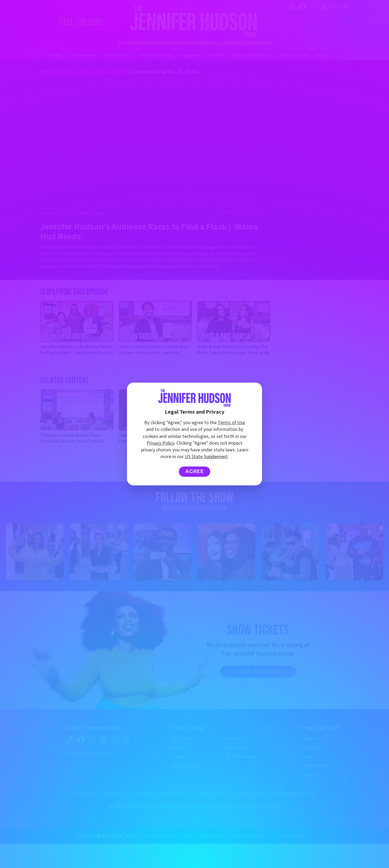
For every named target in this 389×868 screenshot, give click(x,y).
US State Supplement (206, 457)
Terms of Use (231, 423)
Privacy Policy (160, 443)
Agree (195, 471)
